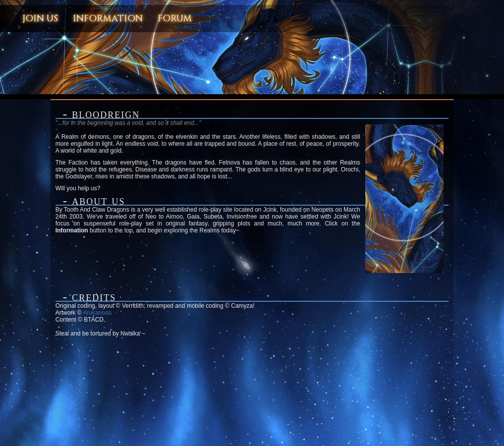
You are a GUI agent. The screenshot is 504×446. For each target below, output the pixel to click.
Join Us (40, 19)
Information (108, 19)
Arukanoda (97, 313)
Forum (175, 19)
